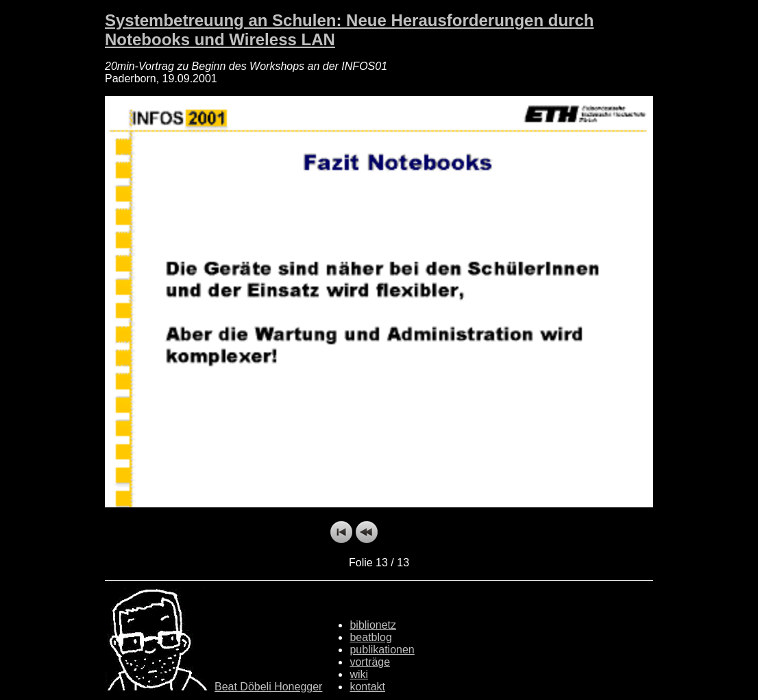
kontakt (367, 687)
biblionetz (373, 625)
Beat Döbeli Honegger (268, 687)
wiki (359, 674)
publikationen (382, 650)
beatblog (370, 637)
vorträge (370, 662)
